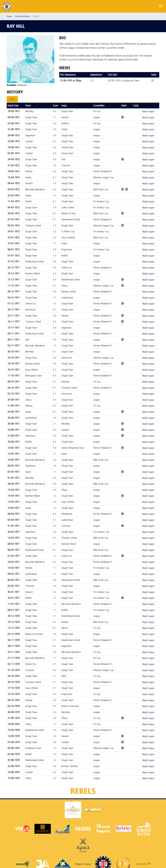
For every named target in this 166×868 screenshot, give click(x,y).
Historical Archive (22, 16)
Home (9, 16)
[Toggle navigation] (161, 6)
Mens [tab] (12, 99)
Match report (148, 111)
